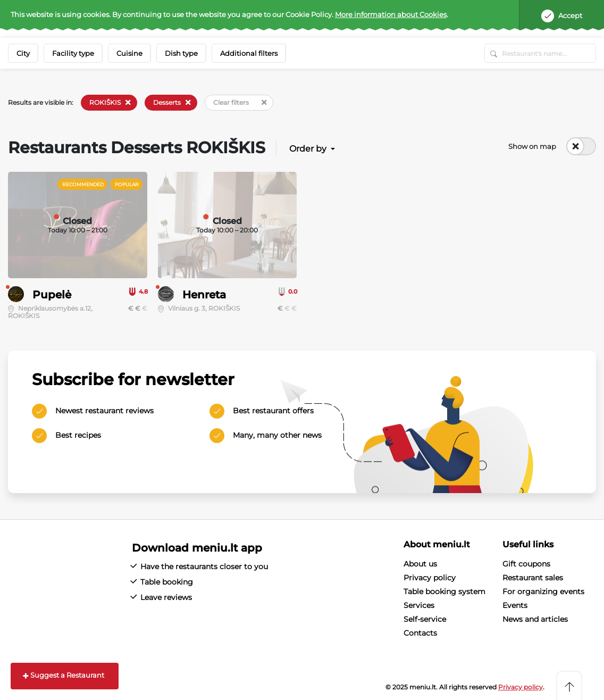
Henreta (204, 295)
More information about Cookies (391, 14)
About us (420, 564)
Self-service (425, 619)
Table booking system (444, 591)
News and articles (535, 619)
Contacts (420, 633)
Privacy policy (430, 578)
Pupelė (52, 295)
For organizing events (543, 591)
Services (419, 605)
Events (515, 605)
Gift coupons (526, 564)
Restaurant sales (533, 578)
